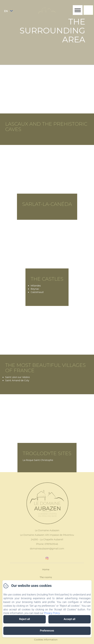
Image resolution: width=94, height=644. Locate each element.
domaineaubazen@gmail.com (47, 549)
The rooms (46, 577)
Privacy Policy (52, 613)
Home (46, 570)
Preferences (47, 631)
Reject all (24, 619)
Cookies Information (46, 640)
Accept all (69, 619)
